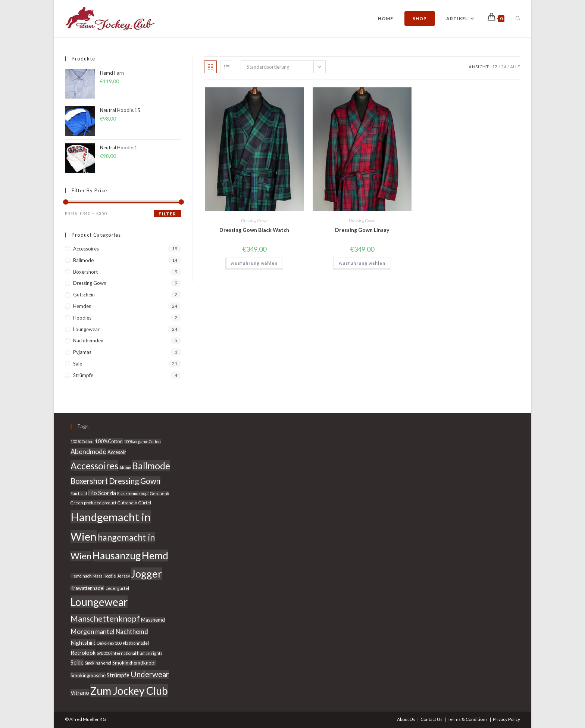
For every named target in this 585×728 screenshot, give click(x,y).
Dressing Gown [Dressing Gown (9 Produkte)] (135, 481)
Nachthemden (88, 340)
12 (495, 67)
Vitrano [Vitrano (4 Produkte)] (80, 693)
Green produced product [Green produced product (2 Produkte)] (93, 503)
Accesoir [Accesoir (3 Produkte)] (117, 452)
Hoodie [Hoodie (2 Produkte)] (110, 576)
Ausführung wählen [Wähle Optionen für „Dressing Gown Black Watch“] (254, 263)
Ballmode (83, 260)
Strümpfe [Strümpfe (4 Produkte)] (118, 675)
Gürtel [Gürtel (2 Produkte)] (145, 503)
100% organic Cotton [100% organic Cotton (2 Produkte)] (142, 441)
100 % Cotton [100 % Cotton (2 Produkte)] (82, 441)
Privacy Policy (506, 719)
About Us (406, 719)
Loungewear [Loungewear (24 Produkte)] (99, 602)
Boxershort (85, 272)
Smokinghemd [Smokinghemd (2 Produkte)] (98, 663)
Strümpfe (83, 375)
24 (504, 67)
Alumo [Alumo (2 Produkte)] (125, 468)
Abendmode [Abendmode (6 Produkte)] (88, 452)
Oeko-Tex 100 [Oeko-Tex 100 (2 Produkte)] (109, 643)
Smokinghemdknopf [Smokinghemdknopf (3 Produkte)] (134, 663)
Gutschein (84, 295)
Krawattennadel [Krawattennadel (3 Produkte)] (87, 588)
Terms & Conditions (468, 719)
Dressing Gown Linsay (362, 230)
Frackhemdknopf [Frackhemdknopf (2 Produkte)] (133, 493)
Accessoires (86, 249)
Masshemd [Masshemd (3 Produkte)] (153, 620)
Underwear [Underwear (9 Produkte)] (150, 674)
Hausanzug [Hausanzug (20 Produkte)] (117, 556)
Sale (78, 364)
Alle (515, 67)
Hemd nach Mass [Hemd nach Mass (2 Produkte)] (86, 576)
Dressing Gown (254, 220)
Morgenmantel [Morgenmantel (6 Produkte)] (93, 631)
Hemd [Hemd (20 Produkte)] (155, 556)
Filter (167, 214)
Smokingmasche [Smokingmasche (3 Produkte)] (88, 675)
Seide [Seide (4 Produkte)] (77, 662)
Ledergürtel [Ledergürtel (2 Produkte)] (117, 588)
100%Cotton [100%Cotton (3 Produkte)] (109, 441)
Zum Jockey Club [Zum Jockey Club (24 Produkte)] (129, 691)
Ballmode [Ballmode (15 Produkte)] (151, 466)
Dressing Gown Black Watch (254, 230)
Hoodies (82, 318)
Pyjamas (82, 352)
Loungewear (86, 329)
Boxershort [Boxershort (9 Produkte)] (89, 481)
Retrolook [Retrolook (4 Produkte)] (83, 653)
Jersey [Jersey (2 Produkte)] (123, 576)
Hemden (82, 306)
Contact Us (431, 719)
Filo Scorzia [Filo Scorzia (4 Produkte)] (102, 493)
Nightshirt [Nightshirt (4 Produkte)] (83, 643)
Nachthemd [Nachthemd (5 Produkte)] (132, 631)
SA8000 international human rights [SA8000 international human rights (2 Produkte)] (129, 653)
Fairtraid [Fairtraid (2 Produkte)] (79, 493)
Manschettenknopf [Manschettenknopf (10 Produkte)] (105, 619)
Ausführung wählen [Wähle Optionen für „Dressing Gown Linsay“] (362, 263)
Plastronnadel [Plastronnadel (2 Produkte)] (136, 643)
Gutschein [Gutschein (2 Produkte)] (127, 503)
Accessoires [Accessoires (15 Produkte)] (94, 466)
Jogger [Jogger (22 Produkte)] (146, 574)
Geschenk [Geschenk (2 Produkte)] (160, 493)
